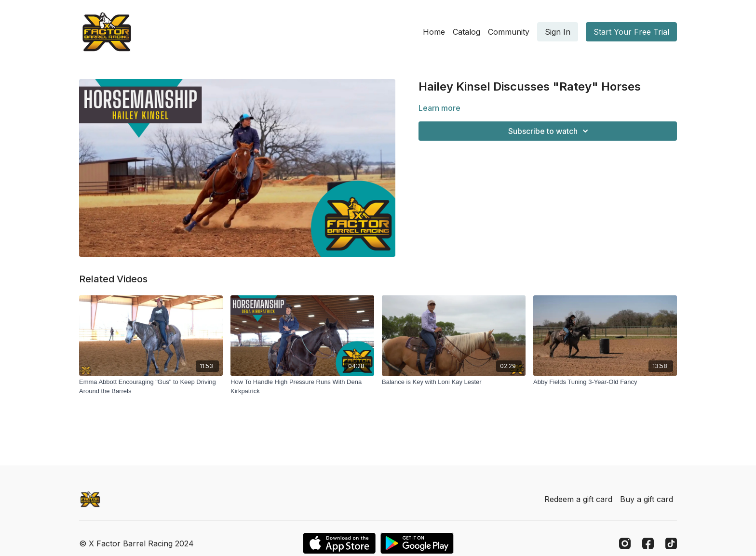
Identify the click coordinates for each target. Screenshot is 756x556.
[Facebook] (648, 543)
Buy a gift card (647, 499)
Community (509, 32)
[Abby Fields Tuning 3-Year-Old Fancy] (605, 382)
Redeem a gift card (578, 499)
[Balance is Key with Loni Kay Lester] (454, 382)
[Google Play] (417, 543)
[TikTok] (671, 543)
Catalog (466, 32)
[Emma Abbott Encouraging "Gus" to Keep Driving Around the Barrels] (151, 387)
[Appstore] (339, 543)
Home (434, 32)
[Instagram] (625, 543)
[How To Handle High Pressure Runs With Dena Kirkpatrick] (302, 387)
